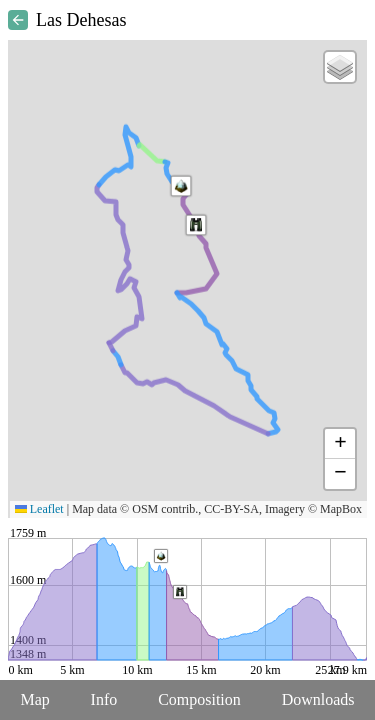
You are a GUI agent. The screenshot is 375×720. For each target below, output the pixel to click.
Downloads (318, 699)
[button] (181, 186)
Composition (199, 699)
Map (34, 699)
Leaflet (39, 509)
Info (104, 699)
